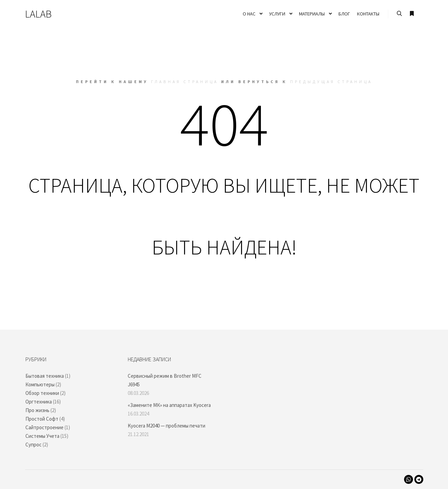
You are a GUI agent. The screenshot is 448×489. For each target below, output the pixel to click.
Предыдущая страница (331, 82)
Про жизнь (37, 410)
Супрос (33, 445)
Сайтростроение (44, 427)
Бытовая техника (45, 376)
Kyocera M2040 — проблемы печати (166, 426)
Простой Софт (42, 419)
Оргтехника (39, 402)
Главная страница (185, 82)
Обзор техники (42, 393)
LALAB (38, 14)
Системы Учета (42, 436)
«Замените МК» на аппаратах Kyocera (169, 405)
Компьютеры (40, 384)
